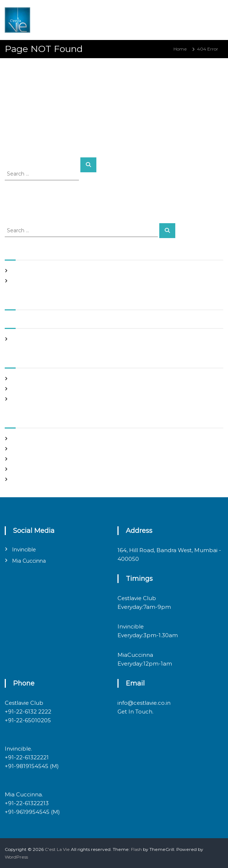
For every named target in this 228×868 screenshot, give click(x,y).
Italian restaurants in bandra (42, 281)
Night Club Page (30, 271)
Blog (17, 379)
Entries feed (25, 459)
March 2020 (25, 339)
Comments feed (30, 469)
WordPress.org (28, 479)
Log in (19, 449)
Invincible (24, 550)
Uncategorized (28, 399)
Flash (136, 849)
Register (21, 439)
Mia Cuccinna (29, 561)
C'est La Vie (57, 849)
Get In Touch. (135, 712)
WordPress (16, 857)
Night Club (24, 389)
